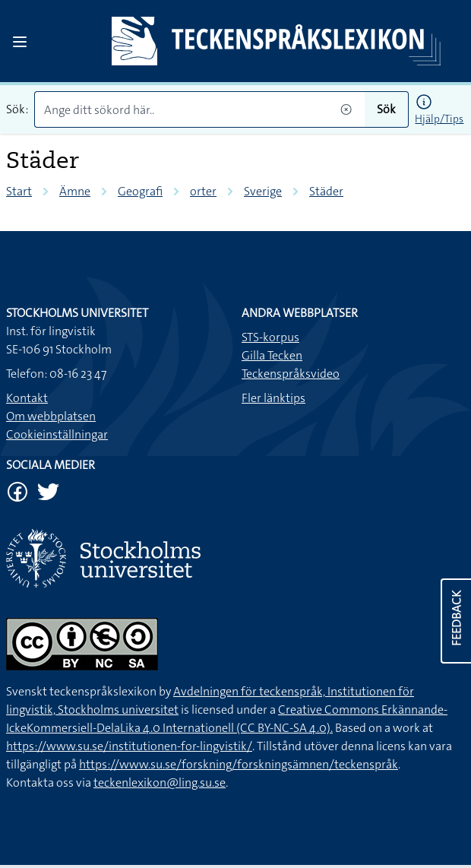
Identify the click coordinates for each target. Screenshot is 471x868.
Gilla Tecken (272, 355)
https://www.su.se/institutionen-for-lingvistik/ (129, 746)
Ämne (75, 191)
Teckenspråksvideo (291, 374)
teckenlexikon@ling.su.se (160, 782)
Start (19, 191)
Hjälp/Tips (439, 119)
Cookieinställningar (57, 434)
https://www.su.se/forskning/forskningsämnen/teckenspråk (239, 764)
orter (203, 191)
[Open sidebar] (20, 42)
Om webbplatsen (51, 416)
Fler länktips (273, 398)
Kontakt (27, 398)
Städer (326, 191)
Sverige (263, 191)
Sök (386, 109)
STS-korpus (270, 337)
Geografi (140, 191)
